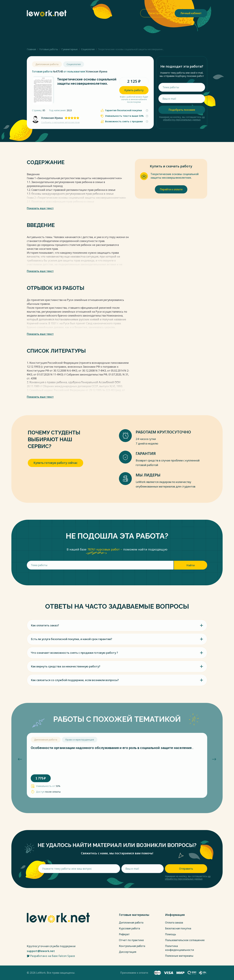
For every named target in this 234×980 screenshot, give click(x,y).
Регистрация (157, 13)
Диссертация (128, 952)
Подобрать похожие (182, 110)
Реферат (124, 934)
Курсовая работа (129, 928)
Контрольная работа (132, 946)
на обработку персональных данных (184, 118)
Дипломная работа (131, 923)
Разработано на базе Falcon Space (51, 956)
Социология (88, 49)
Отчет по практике (131, 940)
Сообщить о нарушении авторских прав (60, 122)
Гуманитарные (70, 49)
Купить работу (134, 90)
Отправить (186, 869)
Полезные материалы (179, 956)
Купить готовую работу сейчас (55, 463)
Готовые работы (49, 49)
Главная (31, 49)
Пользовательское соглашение (185, 940)
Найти (191, 565)
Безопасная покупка (178, 928)
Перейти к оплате (171, 189)
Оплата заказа (174, 923)
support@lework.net (41, 951)
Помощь (171, 934)
